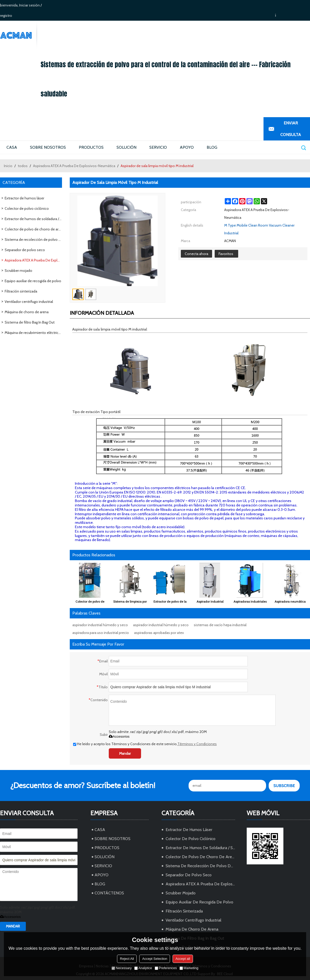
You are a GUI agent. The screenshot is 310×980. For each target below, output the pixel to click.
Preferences (166, 968)
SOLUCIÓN (126, 147)
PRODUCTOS (91, 147)
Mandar (125, 753)
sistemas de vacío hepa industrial (220, 625)
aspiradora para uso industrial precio (101, 633)
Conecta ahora (196, 254)
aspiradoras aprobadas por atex (159, 633)
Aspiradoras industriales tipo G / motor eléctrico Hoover (250, 603)
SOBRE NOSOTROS (48, 147)
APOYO (187, 147)
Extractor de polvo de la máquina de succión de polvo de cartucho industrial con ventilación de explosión (170, 603)
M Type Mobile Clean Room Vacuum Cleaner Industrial (259, 229)
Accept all (183, 959)
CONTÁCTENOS (109, 893)
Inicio (8, 166)
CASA (12, 147)
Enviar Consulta (291, 129)
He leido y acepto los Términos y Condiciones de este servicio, (145, 744)
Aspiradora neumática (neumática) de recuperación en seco (290, 603)
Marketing (189, 968)
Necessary (122, 968)
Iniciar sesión (29, 5)
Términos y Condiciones (197, 744)
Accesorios (119, 736)
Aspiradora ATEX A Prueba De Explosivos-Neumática (74, 166)
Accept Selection (155, 959)
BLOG (212, 147)
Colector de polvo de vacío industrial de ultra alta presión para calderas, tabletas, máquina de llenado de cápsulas (90, 603)
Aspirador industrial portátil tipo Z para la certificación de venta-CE (210, 603)
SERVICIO (158, 147)
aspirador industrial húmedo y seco (100, 625)
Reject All (127, 959)
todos (23, 166)
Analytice (143, 968)
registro (6, 16)
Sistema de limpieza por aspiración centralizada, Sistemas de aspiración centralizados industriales (130, 603)
